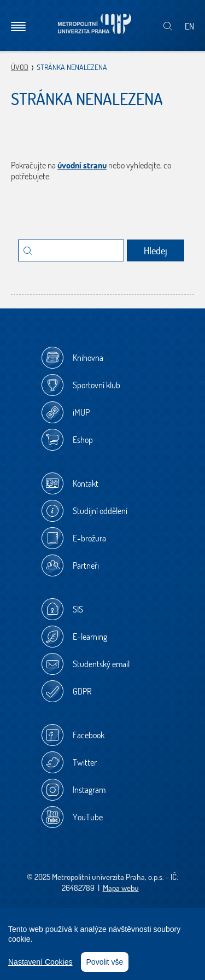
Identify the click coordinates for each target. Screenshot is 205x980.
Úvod (20, 67)
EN (189, 26)
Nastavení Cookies (40, 962)
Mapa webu (121, 888)
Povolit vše (105, 962)
